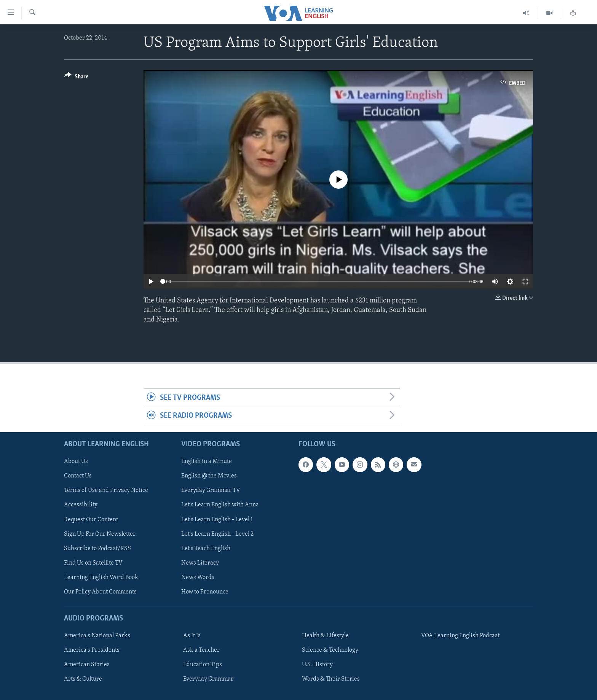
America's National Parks (97, 636)
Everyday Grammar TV (211, 490)
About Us (76, 461)
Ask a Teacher (201, 650)
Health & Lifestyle (325, 636)
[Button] (76, 78)
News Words (198, 577)
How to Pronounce (205, 592)
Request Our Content (91, 519)
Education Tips (203, 665)
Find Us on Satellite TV (93, 563)
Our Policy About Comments (100, 592)
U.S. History (317, 665)
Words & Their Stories (331, 679)
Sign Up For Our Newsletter (100, 534)
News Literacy (200, 563)
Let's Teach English (206, 548)
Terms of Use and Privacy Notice (106, 490)
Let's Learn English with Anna (220, 505)
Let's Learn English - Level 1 (217, 519)
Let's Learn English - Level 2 (217, 534)
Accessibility (81, 505)
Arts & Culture (83, 679)
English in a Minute (207, 461)
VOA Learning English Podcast (460, 636)
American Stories (87, 665)
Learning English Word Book (101, 577)
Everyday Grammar (208, 679)
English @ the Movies (209, 476)
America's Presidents (92, 650)
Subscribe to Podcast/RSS (97, 548)
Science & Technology (330, 650)
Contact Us (78, 476)
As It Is (192, 636)
